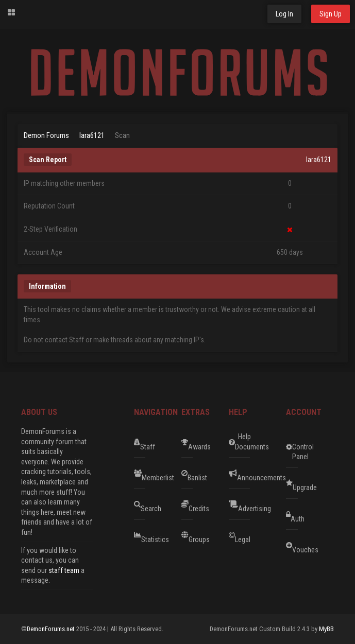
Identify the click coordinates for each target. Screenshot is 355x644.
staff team (64, 570)
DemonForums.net (52, 629)
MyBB (326, 629)
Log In (284, 14)
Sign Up (331, 14)
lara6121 (92, 135)
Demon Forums (46, 135)
